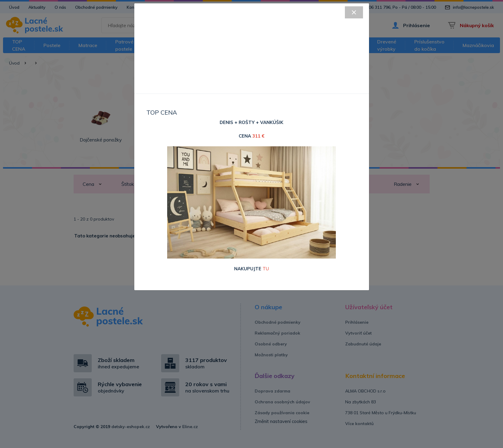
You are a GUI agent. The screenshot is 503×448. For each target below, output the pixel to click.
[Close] (354, 12)
